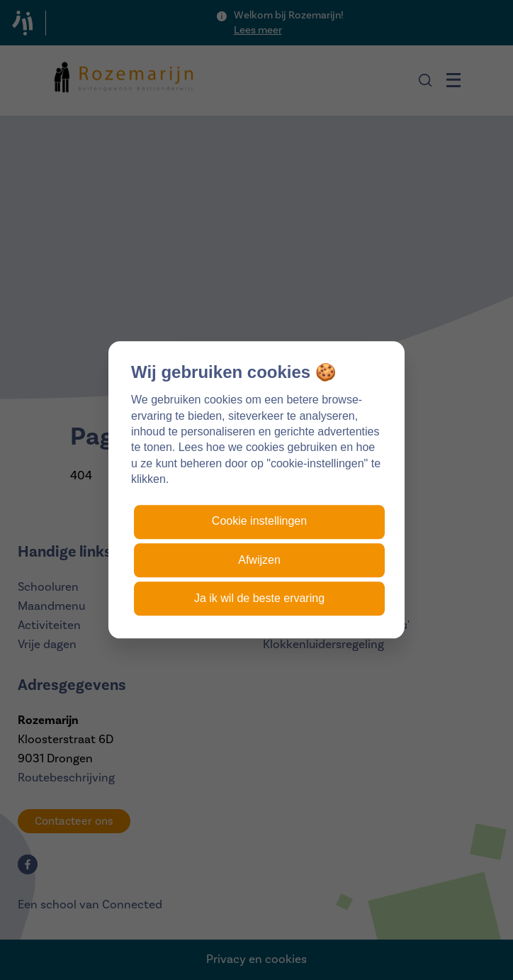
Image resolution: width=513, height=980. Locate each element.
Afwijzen (259, 560)
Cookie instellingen (259, 522)
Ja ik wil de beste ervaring (259, 598)
